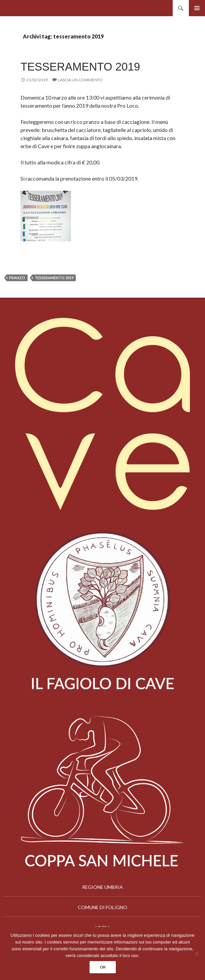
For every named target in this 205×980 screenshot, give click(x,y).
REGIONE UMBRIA (102, 887)
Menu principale (197, 8)
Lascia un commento (80, 80)
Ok (103, 967)
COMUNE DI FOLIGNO (102, 907)
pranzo (17, 278)
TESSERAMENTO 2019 (80, 67)
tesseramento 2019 (54, 278)
